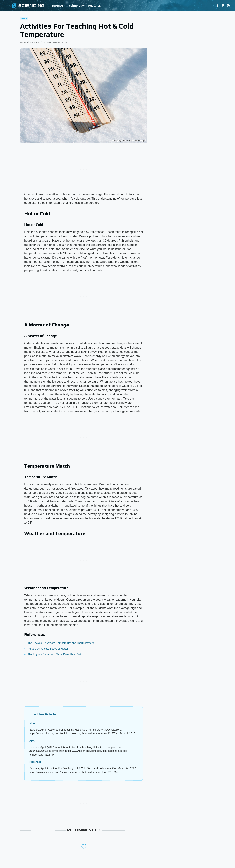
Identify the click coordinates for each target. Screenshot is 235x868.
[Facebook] (218, 6)
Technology (76, 5)
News (24, 18)
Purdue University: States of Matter (48, 649)
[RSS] (229, 6)
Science (57, 5)
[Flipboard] (223, 6)
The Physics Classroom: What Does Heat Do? (54, 654)
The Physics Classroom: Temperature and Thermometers (61, 643)
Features (95, 5)
